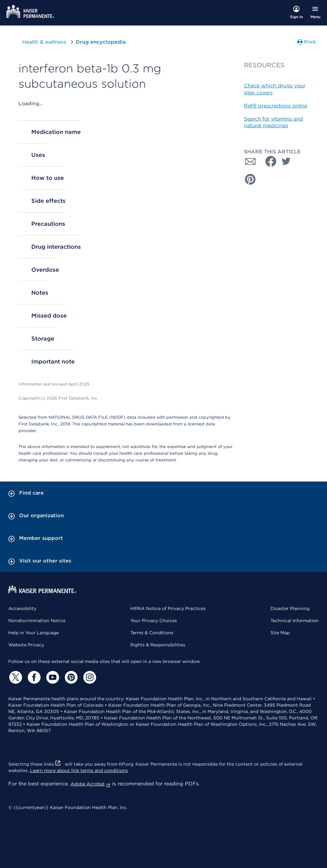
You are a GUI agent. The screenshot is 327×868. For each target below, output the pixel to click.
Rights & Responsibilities (158, 645)
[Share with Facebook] (268, 161)
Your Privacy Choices (154, 621)
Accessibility (22, 608)
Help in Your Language (34, 633)
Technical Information (295, 621)
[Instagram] (89, 677)
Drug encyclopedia (101, 42)
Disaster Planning (290, 608)
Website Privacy (26, 645)
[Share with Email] (250, 161)
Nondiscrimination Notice (37, 621)
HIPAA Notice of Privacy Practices (168, 608)
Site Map (280, 633)
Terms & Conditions (152, 633)
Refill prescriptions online (276, 106)
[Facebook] (33, 677)
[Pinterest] (70, 677)
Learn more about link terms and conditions (79, 770)
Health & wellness (44, 42)
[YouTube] (52, 677)
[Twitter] (15, 677)
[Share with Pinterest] (250, 179)
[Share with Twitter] (286, 161)
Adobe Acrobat (91, 784)
